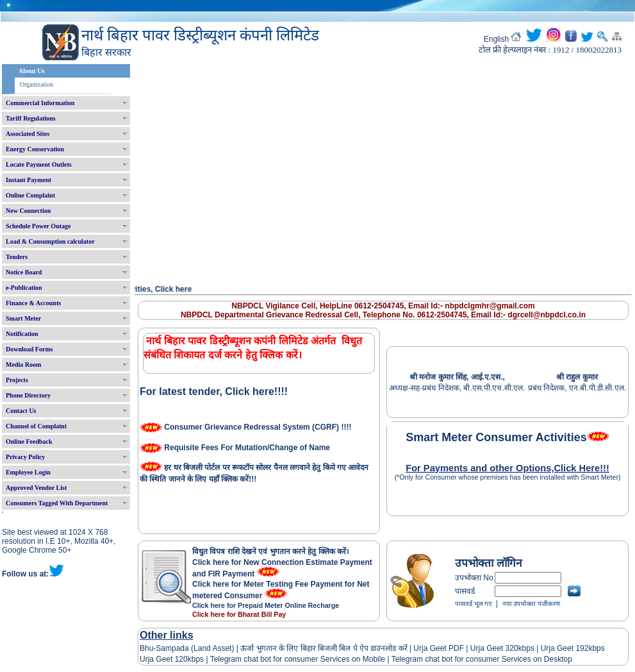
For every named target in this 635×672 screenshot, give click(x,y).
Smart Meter (23, 318)
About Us (31, 71)
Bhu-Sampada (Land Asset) (187, 648)
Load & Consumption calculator (50, 241)
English (496, 39)
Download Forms (29, 349)
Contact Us (21, 411)
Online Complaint (30, 195)
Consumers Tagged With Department (57, 503)
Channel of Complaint (36, 426)
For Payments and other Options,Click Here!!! (507, 468)
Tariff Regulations (31, 118)
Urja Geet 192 (563, 648)
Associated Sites (28, 134)
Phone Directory (28, 395)
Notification (22, 334)
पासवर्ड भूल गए (474, 604)
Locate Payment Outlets (39, 164)
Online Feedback (29, 441)
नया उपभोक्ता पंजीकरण (531, 604)
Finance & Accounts (33, 303)
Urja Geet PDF (439, 648)
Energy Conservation (35, 149)
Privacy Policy (25, 457)
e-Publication (24, 288)
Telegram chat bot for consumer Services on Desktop (482, 659)
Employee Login (28, 472)
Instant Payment (29, 180)
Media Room (23, 365)
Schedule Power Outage (38, 226)
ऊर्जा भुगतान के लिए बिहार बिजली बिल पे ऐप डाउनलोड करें (324, 648)
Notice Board (24, 272)
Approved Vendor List (36, 488)
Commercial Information (40, 103)
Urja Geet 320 (494, 648)
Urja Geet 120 (164, 659)
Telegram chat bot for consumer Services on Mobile (298, 659)
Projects (17, 380)
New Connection (28, 211)
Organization (37, 84)
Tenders (17, 257)
